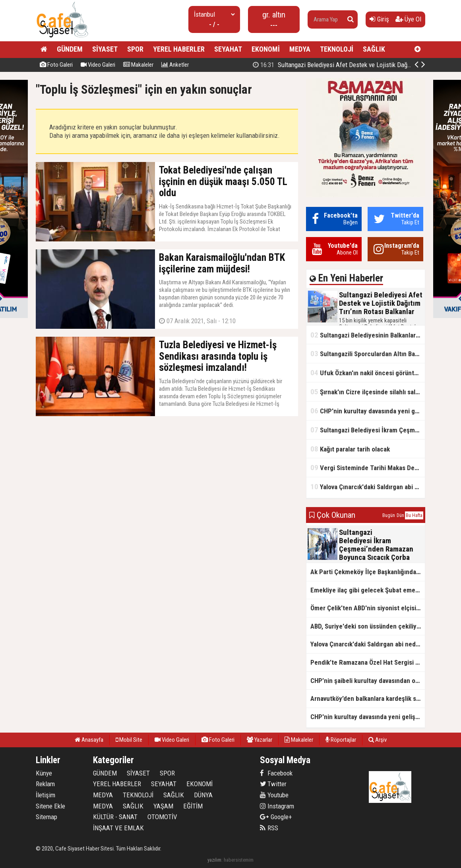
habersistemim (239, 860)
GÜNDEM (70, 49)
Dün (400, 515)
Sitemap (46, 817)
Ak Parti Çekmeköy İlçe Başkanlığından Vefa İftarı (368, 572)
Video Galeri (98, 65)
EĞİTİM (193, 806)
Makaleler (138, 65)
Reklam (45, 784)
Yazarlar (260, 740)
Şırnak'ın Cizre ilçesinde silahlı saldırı (367, 392)
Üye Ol (408, 19)
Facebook (276, 773)
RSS (269, 828)
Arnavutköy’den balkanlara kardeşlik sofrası (368, 698)
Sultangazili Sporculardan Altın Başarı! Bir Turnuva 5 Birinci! (368, 354)
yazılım (214, 860)
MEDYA (300, 49)
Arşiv (378, 740)
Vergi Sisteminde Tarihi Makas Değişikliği (368, 468)
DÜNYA (203, 795)
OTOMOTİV (162, 817)
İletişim (46, 795)
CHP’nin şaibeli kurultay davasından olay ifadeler (368, 681)
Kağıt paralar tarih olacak (350, 449)
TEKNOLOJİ (337, 49)
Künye (44, 773)
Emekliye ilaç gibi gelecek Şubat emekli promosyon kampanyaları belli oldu (368, 590)
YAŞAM (163, 806)
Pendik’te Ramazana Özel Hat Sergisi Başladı (368, 662)
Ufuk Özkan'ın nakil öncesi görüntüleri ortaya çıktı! (368, 373)
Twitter (273, 784)
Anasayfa (89, 740)
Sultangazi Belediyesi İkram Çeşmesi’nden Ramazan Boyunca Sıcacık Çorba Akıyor (368, 430)
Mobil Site (129, 740)
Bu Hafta (414, 515)
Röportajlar (341, 740)
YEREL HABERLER (179, 49)
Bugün (389, 515)
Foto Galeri (56, 65)
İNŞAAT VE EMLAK (118, 828)
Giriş (379, 19)
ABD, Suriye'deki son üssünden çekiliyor (366, 626)
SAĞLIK (374, 49)
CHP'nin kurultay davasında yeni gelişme (368, 411)
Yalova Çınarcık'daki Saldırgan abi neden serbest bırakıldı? (368, 487)
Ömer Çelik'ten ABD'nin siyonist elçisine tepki (368, 608)
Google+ (276, 817)
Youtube (274, 795)
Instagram (277, 806)
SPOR (135, 49)
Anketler (175, 65)
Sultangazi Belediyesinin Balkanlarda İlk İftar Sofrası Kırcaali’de (368, 335)
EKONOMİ (266, 49)
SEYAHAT (228, 49)
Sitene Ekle (50, 806)
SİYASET (105, 49)
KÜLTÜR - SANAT (115, 817)
